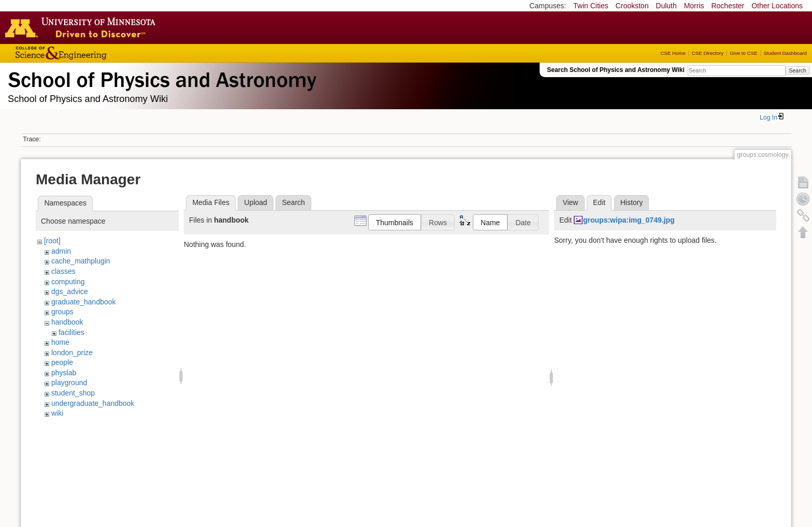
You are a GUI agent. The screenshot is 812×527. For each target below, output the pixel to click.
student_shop (73, 393)
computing (68, 282)
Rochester (728, 6)
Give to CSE (743, 53)
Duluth (666, 6)
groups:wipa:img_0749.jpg (629, 220)
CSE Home (673, 53)
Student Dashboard (785, 53)
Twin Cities (591, 6)
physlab (64, 373)
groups (62, 312)
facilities (71, 332)
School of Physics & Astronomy (161, 78)
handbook (67, 322)
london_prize (72, 353)
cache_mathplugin (81, 261)
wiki (57, 413)
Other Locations (777, 6)
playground (69, 383)
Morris (694, 6)
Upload (256, 202)
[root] (52, 241)
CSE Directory (708, 53)
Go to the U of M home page (83, 27)
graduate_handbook (84, 302)
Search (797, 70)
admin (61, 251)
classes (63, 271)
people (62, 362)
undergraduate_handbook (93, 403)
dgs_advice (70, 291)
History (632, 202)
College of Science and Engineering (93, 53)
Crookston (632, 6)
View (570, 202)
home (60, 342)
